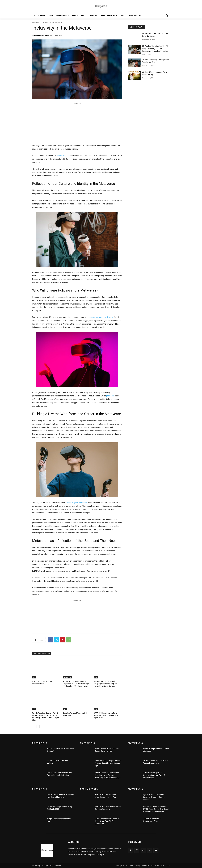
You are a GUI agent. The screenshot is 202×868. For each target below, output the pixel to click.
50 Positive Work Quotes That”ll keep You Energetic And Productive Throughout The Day (155, 49)
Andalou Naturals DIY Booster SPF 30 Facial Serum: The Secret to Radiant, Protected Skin (156, 809)
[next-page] (38, 726)
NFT (40, 22)
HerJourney (67, 677)
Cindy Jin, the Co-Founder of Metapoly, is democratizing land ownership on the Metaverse (106, 684)
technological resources (77, 503)
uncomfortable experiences (101, 317)
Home (34, 22)
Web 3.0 (60, 156)
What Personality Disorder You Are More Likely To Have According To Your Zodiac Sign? (108, 775)
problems (110, 396)
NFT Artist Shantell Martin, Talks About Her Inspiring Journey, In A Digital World (106, 715)
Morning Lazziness (41, 35)
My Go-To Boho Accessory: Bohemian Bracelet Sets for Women (154, 797)
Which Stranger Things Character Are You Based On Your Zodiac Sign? (108, 763)
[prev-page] (34, 726)
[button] (167, 15)
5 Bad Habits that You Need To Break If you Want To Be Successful (107, 821)
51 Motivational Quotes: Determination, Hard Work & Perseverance (154, 775)
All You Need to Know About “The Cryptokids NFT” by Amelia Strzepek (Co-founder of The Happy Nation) (76, 684)
